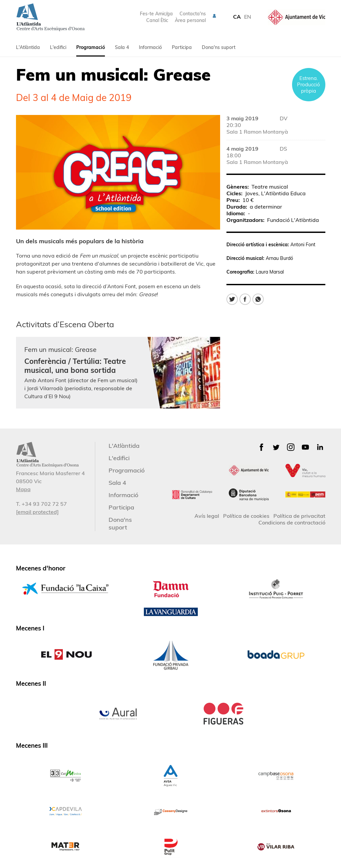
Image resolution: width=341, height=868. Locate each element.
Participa (182, 47)
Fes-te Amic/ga (156, 14)
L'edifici (58, 47)
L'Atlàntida (28, 47)
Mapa (23, 489)
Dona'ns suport (219, 47)
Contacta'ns (193, 14)
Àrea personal (190, 20)
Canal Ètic (157, 20)
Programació (91, 47)
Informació (150, 47)
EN (248, 17)
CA (237, 17)
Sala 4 (122, 47)
